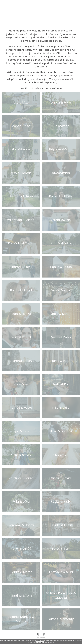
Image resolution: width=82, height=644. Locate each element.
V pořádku (40, 642)
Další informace (49, 642)
